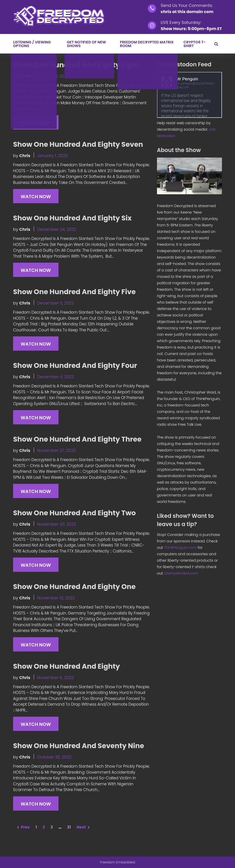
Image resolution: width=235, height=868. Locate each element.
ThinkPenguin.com (180, 548)
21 (69, 827)
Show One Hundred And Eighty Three (77, 439)
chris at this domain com (187, 12)
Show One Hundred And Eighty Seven (78, 144)
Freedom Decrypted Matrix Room (147, 44)
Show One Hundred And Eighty (66, 666)
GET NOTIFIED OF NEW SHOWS (86, 44)
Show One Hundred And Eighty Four (75, 366)
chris (25, 76)
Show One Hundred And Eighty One (74, 587)
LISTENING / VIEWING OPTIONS (32, 44)
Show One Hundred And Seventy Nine (79, 746)
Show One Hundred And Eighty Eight (76, 65)
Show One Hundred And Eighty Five (74, 292)
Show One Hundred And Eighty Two (74, 513)
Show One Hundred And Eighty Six (72, 218)
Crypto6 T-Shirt (194, 44)
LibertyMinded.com (181, 573)
